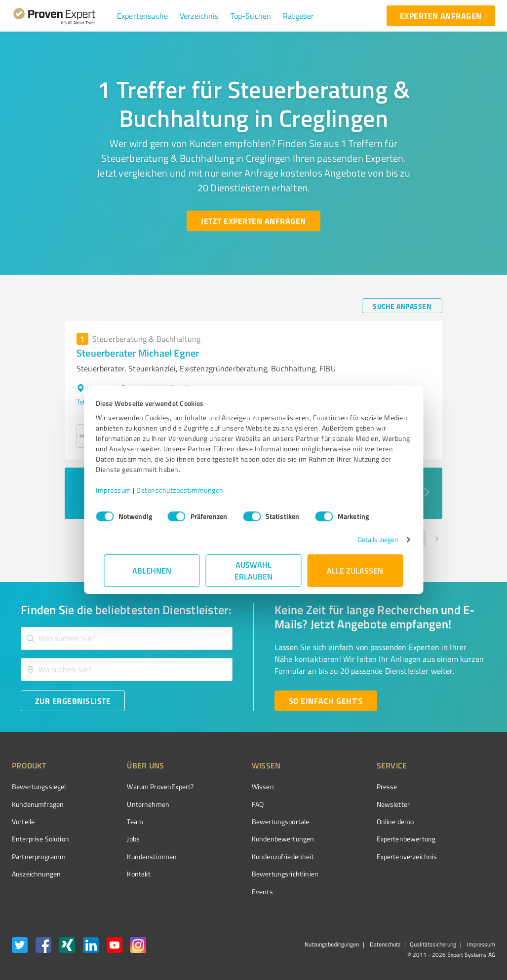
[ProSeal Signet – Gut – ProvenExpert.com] (458, 805)
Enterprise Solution (40, 839)
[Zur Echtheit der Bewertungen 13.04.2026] (458, 874)
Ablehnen (152, 570)
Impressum (122, 490)
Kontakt (120, 874)
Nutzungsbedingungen (332, 944)
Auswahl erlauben (253, 570)
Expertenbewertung (351, 839)
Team (117, 821)
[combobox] (127, 638)
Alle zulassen (355, 570)
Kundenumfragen (38, 804)
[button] (142, 16)
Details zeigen (370, 539)
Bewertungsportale (244, 821)
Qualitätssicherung (433, 944)
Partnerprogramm (39, 856)
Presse (331, 786)
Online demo (340, 821)
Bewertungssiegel (39, 786)
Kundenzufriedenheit (246, 856)
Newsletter (338, 804)
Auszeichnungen (36, 874)
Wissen (226, 786)
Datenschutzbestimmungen (188, 490)
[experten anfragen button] (441, 16)
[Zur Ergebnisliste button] (73, 701)
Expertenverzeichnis (351, 856)
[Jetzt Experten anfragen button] (253, 221)
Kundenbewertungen (246, 839)
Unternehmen (130, 804)
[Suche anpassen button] (402, 306)
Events (225, 891)
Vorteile (23, 821)
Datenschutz (384, 944)
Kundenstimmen (134, 856)
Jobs (115, 839)
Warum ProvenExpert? (142, 786)
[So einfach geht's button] (326, 701)
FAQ (221, 804)
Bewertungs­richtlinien (248, 874)
